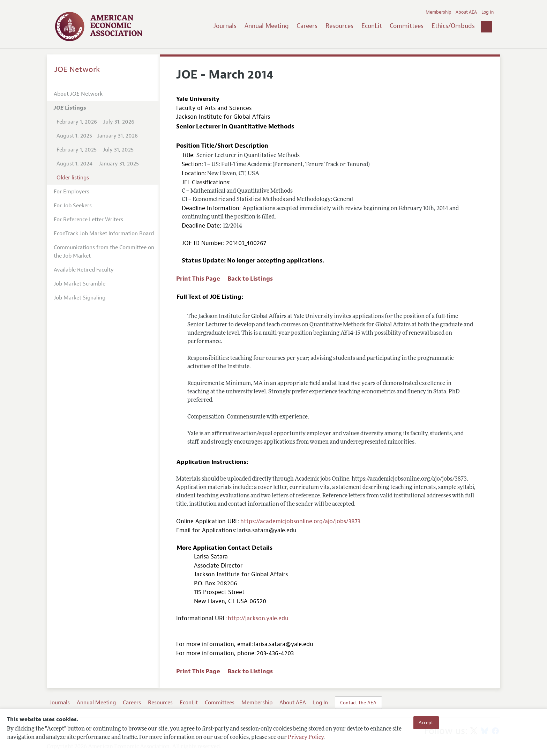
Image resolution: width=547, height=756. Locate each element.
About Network (78, 94)
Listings (70, 108)
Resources (339, 26)
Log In (488, 12)
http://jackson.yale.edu (258, 618)
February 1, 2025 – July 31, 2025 (95, 150)
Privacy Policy (306, 738)
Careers (307, 26)
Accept (426, 722)
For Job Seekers (73, 206)
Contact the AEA (358, 703)
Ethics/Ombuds (453, 26)
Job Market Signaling (80, 298)
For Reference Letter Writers (88, 220)
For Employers (72, 192)
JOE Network (77, 69)
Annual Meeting (267, 26)
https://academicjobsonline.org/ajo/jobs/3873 (300, 521)
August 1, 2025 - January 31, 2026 (97, 136)
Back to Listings (250, 279)
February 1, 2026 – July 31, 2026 (95, 122)
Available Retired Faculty (84, 270)
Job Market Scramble (80, 284)
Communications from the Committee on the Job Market (104, 252)
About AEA (466, 12)
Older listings (73, 178)
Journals (225, 26)
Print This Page (198, 279)
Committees (407, 26)
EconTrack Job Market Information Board (104, 234)
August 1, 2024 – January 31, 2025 (98, 164)
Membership (439, 12)
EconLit (372, 26)
